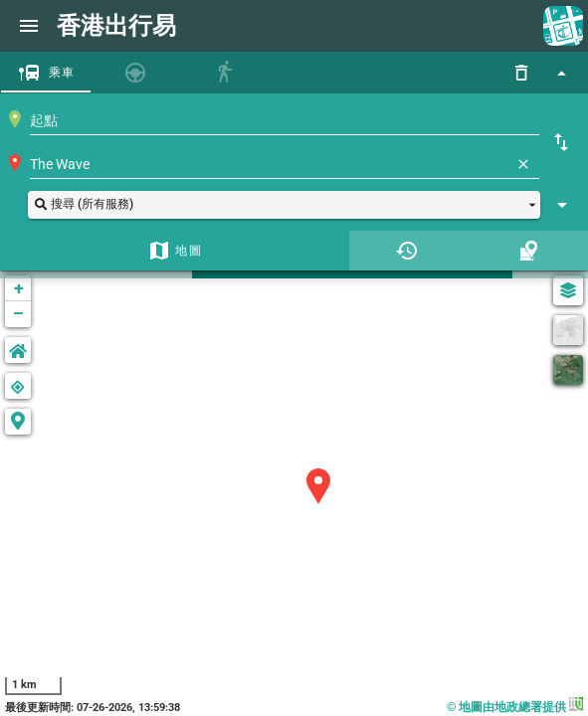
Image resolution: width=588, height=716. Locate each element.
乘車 (62, 73)
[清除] (523, 164)
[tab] (46, 73)
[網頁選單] (29, 26)
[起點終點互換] (561, 142)
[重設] (521, 73)
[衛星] (568, 370)
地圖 (189, 251)
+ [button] (19, 288)
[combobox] (285, 120)
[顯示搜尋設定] (562, 205)
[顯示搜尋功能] (561, 73)
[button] (284, 205)
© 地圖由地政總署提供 (515, 707)
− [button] (18, 314)
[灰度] (568, 330)
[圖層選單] (568, 290)
